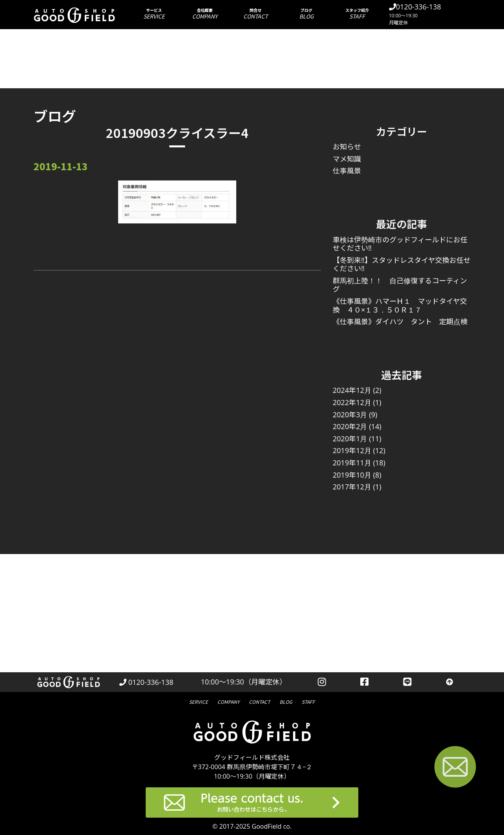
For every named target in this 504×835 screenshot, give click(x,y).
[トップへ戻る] (450, 682)
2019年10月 (352, 475)
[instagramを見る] (322, 682)
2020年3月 (350, 415)
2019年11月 (352, 463)
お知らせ (347, 147)
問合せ (256, 14)
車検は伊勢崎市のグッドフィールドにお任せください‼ (400, 244)
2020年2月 (350, 426)
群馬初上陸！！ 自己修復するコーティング (400, 285)
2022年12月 (352, 402)
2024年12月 (352, 390)
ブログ (307, 14)
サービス (154, 14)
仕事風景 (347, 171)
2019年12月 (352, 450)
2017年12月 (352, 487)
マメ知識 (347, 159)
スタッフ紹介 (357, 14)
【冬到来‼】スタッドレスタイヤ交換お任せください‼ (402, 264)
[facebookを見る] (365, 682)
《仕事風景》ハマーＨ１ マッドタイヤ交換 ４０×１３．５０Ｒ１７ (400, 305)
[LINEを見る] (407, 682)
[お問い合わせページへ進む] (455, 768)
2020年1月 (350, 439)
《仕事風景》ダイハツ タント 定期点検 (400, 322)
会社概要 (205, 14)
